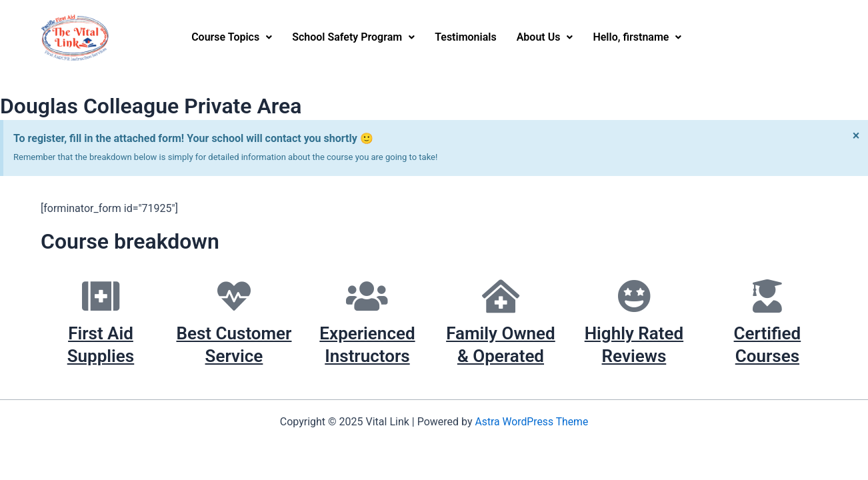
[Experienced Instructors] (367, 296)
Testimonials (466, 37)
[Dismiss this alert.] (856, 135)
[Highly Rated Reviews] (634, 296)
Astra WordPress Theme (531, 422)
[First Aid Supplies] (101, 296)
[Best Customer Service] (234, 296)
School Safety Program (353, 37)
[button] (232, 37)
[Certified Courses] (767, 296)
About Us (545, 37)
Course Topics (232, 37)
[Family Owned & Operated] (501, 296)
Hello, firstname (637, 37)
